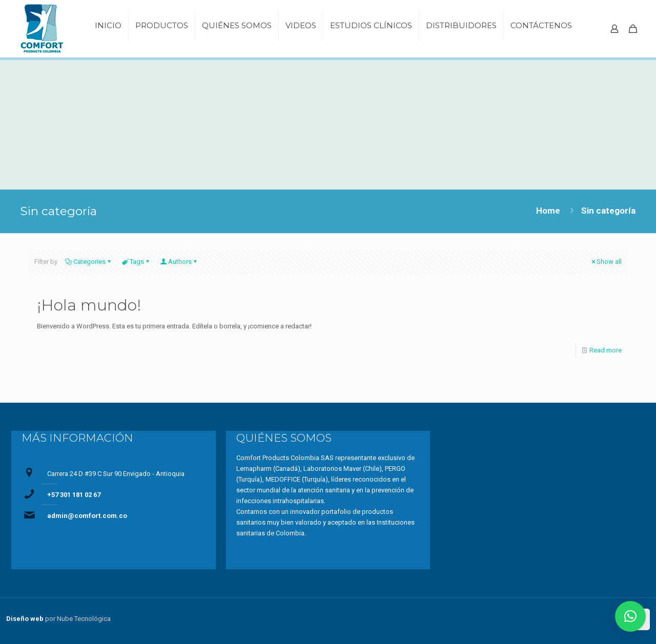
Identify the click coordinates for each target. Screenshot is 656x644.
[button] (630, 616)
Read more (606, 350)
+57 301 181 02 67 (74, 495)
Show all (606, 262)
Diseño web (25, 619)
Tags (136, 262)
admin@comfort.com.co (87, 516)
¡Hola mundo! (89, 305)
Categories (89, 262)
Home (548, 211)
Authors (179, 262)
